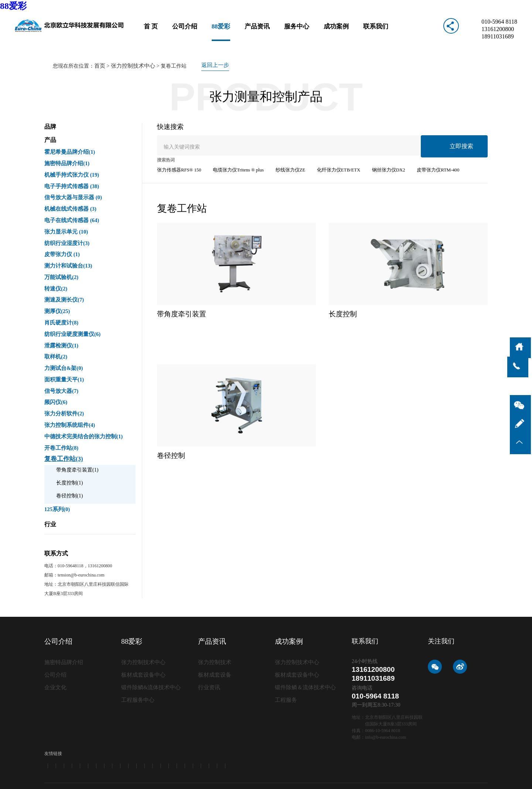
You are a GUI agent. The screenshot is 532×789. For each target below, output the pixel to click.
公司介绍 (188, 31)
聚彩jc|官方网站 (209, 779)
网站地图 (454, 761)
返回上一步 (211, 49)
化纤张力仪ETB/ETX (328, 154)
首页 (99, 49)
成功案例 (334, 31)
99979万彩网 (71, 779)
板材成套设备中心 (142, 638)
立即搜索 (465, 128)
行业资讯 (208, 650)
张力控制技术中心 (131, 49)
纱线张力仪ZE (282, 154)
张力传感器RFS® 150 (178, 154)
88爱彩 (13, 6)
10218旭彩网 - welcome (247, 779)
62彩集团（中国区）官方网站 (29, 779)
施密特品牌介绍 (62, 626)
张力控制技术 (214, 626)
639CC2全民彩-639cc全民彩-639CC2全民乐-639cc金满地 (138, 779)
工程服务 (285, 662)
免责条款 (479, 761)
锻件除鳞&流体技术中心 (149, 650)
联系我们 (372, 31)
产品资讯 (258, 31)
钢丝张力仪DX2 (375, 154)
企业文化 (55, 650)
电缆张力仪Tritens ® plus (233, 154)
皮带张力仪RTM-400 (422, 154)
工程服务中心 (137, 662)
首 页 (155, 31)
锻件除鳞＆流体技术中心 (303, 650)
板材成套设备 (214, 638)
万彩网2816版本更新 (291, 779)
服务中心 (296, 31)
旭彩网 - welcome (129, 786)
